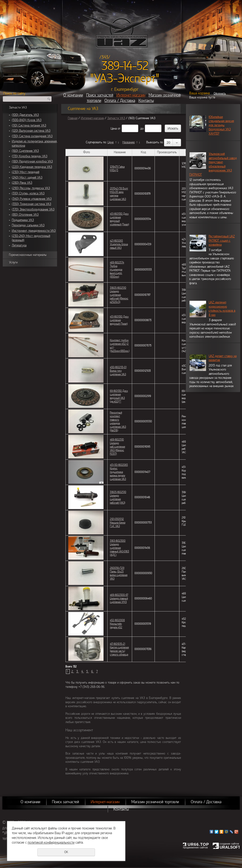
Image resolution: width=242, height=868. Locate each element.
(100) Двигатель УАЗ (25, 115)
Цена (114, 129)
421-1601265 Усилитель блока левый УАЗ (119, 244)
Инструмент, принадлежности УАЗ (34, 231)
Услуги (13, 262)
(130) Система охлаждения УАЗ (32, 136)
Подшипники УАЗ (23, 220)
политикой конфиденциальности (51, 842)
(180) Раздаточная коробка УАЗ (32, 161)
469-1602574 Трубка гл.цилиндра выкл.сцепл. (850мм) (117, 270)
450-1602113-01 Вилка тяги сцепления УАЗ (118, 371)
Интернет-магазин (131, 95)
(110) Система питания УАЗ (29, 126)
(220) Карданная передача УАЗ (32, 167)
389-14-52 (125, 66)
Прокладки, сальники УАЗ (28, 225)
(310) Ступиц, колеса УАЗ (28, 193)
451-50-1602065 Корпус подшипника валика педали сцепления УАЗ (119, 472)
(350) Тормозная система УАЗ (31, 204)
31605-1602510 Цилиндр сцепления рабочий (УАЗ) (118, 497)
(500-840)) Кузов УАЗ (27, 120)
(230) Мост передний (26, 172)
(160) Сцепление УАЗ (25, 151)
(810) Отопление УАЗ (25, 215)
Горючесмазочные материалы (28, 255)
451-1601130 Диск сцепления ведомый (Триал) (119, 320)
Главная (73, 118)
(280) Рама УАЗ (22, 183)
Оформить (220, 93)
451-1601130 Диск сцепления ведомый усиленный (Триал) (119, 219)
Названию (129, 142)
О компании (73, 95)
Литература (19, 245)
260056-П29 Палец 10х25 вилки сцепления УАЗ (119, 573)
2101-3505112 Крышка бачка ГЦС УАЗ (118, 523)
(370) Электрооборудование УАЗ (33, 209)
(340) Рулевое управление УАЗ (32, 199)
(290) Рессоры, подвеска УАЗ (31, 188)
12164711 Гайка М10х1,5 (117, 168)
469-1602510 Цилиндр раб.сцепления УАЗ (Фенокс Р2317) (117, 447)
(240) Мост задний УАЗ (27, 178)
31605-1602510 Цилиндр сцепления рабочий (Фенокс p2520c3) (119, 295)
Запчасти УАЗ (18, 108)
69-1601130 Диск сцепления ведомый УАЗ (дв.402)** (119, 396)
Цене (111, 142)
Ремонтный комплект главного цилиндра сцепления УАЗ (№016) (118, 421)
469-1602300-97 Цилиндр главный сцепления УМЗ (119, 598)
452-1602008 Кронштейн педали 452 (117, 624)
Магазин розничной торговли (155, 802)
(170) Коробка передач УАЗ (30, 156)
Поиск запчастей (100, 95)
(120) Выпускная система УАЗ (31, 131)
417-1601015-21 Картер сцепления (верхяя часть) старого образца (119, 649)
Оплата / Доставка (120, 101)
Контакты (146, 101)
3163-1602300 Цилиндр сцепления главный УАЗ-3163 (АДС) (119, 548)
